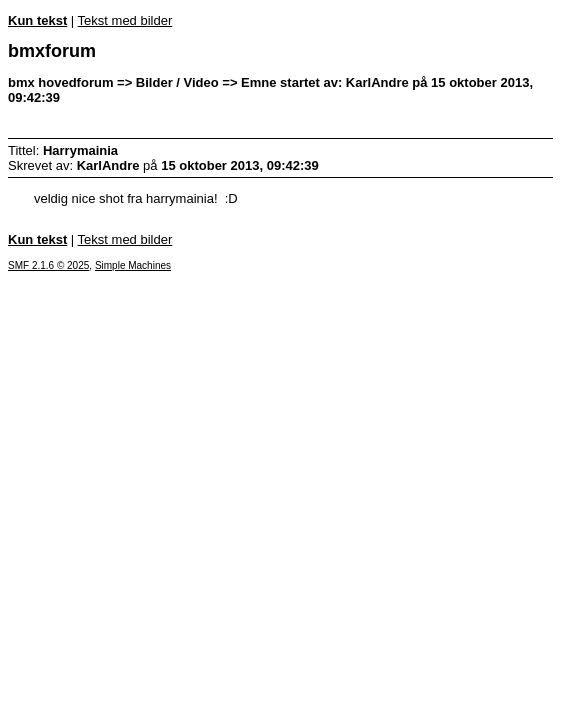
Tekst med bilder (125, 20)
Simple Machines (133, 265)
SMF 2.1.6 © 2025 (48, 265)
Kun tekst (37, 20)
